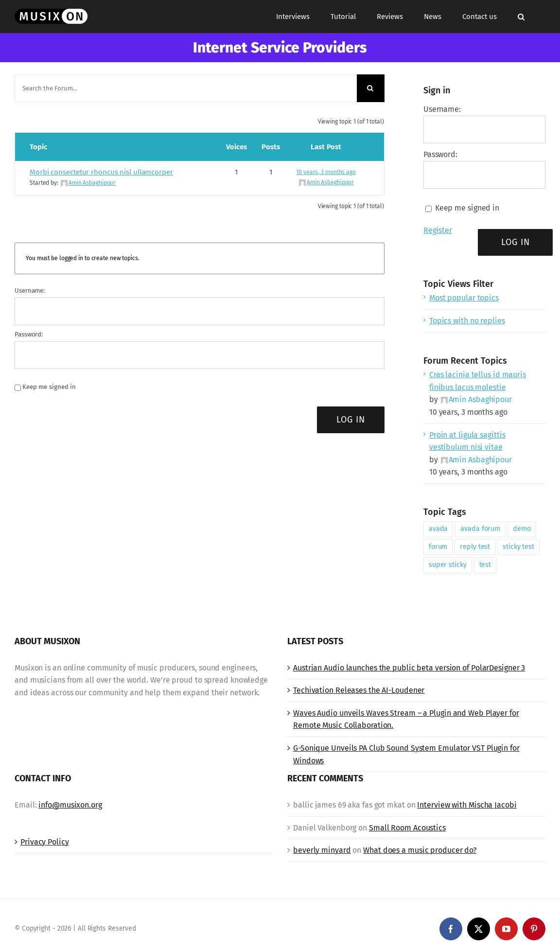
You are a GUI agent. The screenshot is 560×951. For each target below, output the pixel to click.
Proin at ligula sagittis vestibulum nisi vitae (467, 441)
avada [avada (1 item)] (438, 529)
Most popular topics (464, 298)
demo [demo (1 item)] (522, 529)
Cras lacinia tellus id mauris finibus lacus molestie (478, 381)
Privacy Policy (45, 842)
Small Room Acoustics (407, 828)
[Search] (371, 88)
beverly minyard (322, 850)
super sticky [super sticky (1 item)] (448, 565)
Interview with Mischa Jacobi (467, 805)
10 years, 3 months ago (326, 172)
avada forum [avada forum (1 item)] (480, 529)
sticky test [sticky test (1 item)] (518, 547)
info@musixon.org (70, 805)
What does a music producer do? (420, 850)
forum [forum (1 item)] (438, 547)
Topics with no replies (467, 321)
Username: (30, 291)
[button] (521, 17)
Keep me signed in (49, 387)
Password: (29, 334)
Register (438, 230)
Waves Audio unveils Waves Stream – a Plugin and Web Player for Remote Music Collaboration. (406, 719)
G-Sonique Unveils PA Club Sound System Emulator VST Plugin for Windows (406, 754)
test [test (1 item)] (485, 565)
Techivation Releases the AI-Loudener (359, 690)
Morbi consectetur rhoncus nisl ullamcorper (101, 172)
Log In (351, 420)
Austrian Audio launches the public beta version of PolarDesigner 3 (409, 668)
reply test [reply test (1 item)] (475, 547)
